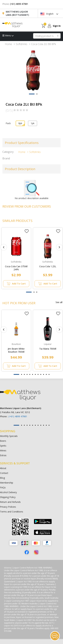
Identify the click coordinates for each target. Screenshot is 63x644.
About (3, 468)
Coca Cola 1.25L (48, 266)
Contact (4, 473)
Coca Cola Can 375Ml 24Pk (16, 268)
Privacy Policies (8, 507)
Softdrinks (22, 44)
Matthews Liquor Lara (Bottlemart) (17, 13)
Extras (3, 455)
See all (59, 302)
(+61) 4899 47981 (19, 4)
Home (8, 44)
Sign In (57, 26)
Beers (3, 441)
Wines (3, 450)
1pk (33, 123)
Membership (7, 483)
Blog (2, 478)
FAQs (3, 487)
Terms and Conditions (12, 512)
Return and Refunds (10, 502)
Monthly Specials (9, 436)
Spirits (3, 446)
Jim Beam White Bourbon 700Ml (16, 350)
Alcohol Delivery (8, 492)
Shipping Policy (8, 497)
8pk (20, 123)
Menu (8, 35)
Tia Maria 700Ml (48, 349)
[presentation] (4, 247)
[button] (32, 94)
